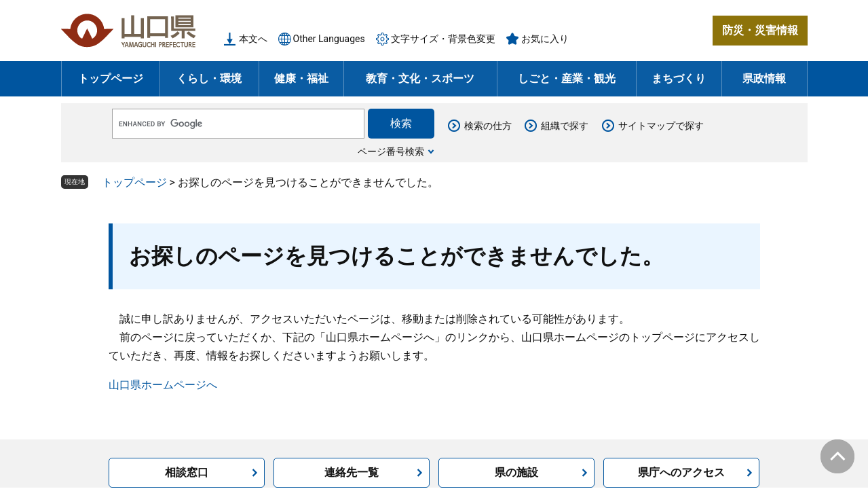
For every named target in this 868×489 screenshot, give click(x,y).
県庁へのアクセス (681, 472)
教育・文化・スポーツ (420, 78)
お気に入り (545, 39)
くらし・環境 (209, 78)
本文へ (253, 39)
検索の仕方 (488, 126)
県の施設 (516, 472)
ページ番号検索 (391, 151)
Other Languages (329, 39)
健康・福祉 (301, 78)
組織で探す (565, 126)
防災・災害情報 (760, 30)
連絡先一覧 (352, 472)
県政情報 (764, 78)
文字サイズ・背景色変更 (443, 39)
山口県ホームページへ (163, 385)
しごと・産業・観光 (567, 78)
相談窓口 (187, 472)
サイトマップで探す (661, 126)
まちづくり (679, 78)
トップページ (111, 78)
